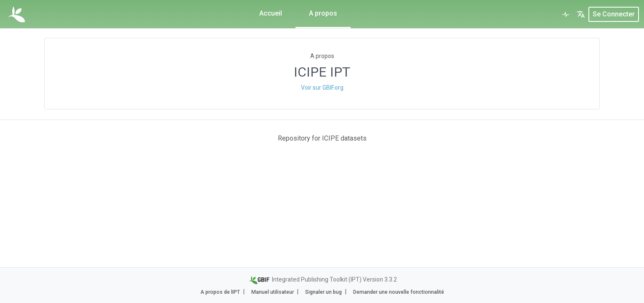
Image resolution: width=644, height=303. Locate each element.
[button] (581, 14)
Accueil (271, 13)
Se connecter (614, 14)
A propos (323, 13)
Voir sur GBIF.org (322, 88)
